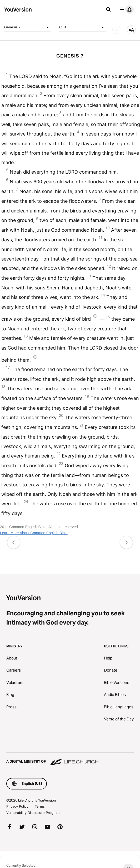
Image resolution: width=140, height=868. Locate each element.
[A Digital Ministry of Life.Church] (70, 759)
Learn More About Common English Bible (34, 533)
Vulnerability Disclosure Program (33, 813)
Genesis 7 (27, 27)
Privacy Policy (17, 806)
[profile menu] (126, 9)
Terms (40, 806)
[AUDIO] (116, 30)
